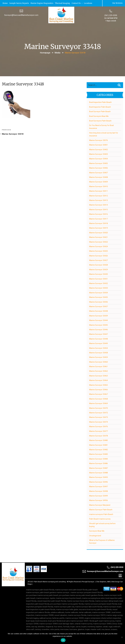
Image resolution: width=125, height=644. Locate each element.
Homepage (45, 52)
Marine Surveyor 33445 (98, 325)
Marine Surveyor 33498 (98, 491)
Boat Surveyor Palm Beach (100, 111)
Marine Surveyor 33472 (98, 412)
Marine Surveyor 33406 (98, 168)
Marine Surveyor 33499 (98, 496)
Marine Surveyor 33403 (98, 154)
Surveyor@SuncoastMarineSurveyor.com (21, 15)
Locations (88, 3)
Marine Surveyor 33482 (98, 450)
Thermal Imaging (63, 3)
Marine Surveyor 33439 (98, 316)
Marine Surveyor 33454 (98, 348)
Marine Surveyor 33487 (98, 468)
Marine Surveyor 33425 (98, 251)
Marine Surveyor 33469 (98, 403)
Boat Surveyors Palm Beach (100, 121)
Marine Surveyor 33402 (98, 149)
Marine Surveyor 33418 (98, 223)
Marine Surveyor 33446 (98, 329)
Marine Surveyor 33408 (98, 177)
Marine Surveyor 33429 (98, 269)
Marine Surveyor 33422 (98, 242)
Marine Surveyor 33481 (98, 445)
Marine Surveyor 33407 (98, 172)
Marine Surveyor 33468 (98, 399)
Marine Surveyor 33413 (98, 200)
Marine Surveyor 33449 (98, 343)
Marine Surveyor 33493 (98, 477)
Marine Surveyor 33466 (98, 389)
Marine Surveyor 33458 (98, 352)
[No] (122, 637)
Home (5, 3)
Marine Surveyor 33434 (98, 292)
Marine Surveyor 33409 (98, 182)
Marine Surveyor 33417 (98, 219)
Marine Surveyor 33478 (98, 436)
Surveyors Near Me (97, 531)
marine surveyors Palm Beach (101, 514)
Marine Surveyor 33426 (98, 256)
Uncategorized (95, 535)
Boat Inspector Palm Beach (100, 107)
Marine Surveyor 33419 (98, 228)
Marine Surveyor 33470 (98, 408)
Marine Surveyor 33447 (98, 334)
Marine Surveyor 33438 (98, 311)
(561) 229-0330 (111, 15)
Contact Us (78, 3)
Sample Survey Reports (19, 3)
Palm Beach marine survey (100, 519)
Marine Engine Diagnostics (42, 3)
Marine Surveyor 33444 (98, 320)
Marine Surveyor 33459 (98, 357)
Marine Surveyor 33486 (98, 463)
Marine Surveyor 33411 (98, 191)
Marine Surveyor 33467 (98, 394)
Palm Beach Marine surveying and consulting (50, 581)
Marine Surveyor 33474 (98, 422)
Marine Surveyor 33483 (98, 454)
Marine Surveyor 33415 (98, 209)
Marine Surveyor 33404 (98, 159)
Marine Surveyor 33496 (98, 482)
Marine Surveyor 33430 (98, 274)
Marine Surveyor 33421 (98, 237)
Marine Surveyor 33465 (98, 385)
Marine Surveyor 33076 (98, 140)
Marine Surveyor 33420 (98, 232)
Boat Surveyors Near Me (99, 116)
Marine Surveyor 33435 (98, 297)
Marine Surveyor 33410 (98, 186)
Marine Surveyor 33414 (98, 205)
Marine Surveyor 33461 (98, 366)
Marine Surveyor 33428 (98, 265)
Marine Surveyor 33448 (98, 339)
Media (58, 52)
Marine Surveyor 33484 (98, 459)
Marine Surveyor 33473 (98, 417)
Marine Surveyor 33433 (98, 288)
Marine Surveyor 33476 (98, 426)
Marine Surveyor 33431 (98, 279)
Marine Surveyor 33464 (98, 380)
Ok (63, 640)
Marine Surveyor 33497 (98, 486)
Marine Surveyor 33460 (98, 362)
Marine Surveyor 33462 (98, 371)
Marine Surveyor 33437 (98, 306)
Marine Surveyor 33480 (98, 440)
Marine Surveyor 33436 (98, 302)
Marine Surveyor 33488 (98, 473)
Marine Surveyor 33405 (98, 163)
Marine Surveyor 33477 (98, 431)
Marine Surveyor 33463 (98, 376)
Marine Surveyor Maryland (100, 505)
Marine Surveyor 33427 (98, 260)
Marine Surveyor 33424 (98, 246)
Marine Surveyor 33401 (98, 145)
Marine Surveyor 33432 (98, 283)
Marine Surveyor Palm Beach (101, 510)
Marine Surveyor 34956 (98, 500)
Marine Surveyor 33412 (98, 196)
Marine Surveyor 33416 (98, 214)
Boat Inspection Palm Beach (100, 102)
